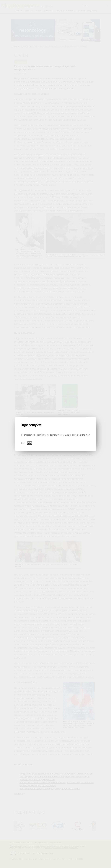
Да (30, 443)
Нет (23, 443)
